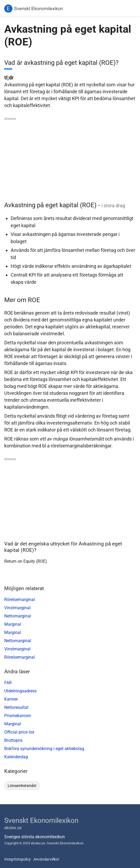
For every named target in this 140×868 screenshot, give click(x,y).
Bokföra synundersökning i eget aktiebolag (44, 749)
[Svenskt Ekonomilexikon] (33, 9)
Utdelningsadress (20, 691)
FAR (8, 683)
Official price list (19, 732)
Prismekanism (18, 716)
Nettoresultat (16, 707)
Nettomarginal (18, 616)
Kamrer (11, 699)
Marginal (13, 624)
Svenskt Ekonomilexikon (41, 820)
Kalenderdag (16, 757)
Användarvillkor (46, 859)
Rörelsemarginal (20, 600)
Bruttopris (13, 740)
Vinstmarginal (17, 608)
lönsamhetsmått (22, 786)
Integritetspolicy (18, 859)
